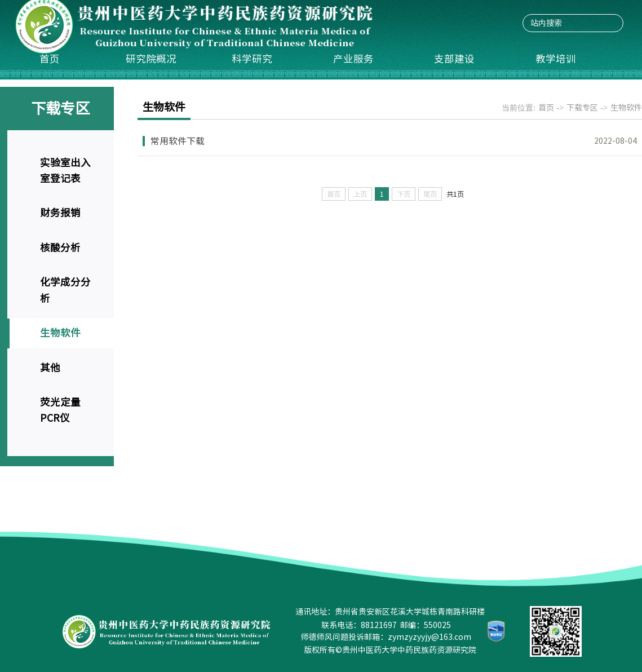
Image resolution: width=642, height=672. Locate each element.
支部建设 (454, 59)
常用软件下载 (178, 141)
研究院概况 (151, 59)
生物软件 (60, 333)
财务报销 (60, 213)
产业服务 (353, 59)
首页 (50, 59)
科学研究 (252, 59)
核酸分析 (60, 248)
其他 (50, 368)
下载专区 (582, 108)
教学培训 (556, 59)
